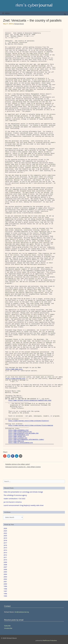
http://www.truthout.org (18, 438)
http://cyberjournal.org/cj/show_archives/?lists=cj (29, 421)
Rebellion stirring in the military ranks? (18, 464)
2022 (5, 533)
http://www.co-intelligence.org (21, 443)
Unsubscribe (8, 628)
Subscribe (7, 626)
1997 (5, 591)
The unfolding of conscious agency (15, 495)
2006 (5, 569)
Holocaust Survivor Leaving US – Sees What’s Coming (23, 467)
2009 (5, 562)
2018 (5, 540)
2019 (5, 538)
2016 (5, 545)
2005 (5, 572)
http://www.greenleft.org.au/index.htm (23, 433)
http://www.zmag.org (16, 441)
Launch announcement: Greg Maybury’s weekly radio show (24, 505)
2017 (5, 543)
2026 (5, 528)
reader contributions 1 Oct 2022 (14, 499)
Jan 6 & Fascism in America (13, 502)
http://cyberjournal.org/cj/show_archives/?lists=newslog (31, 425)
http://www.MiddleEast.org (19, 435)
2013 (5, 553)
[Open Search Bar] (65, 14)
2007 (5, 567)
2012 (5, 555)
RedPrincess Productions (50, 641)
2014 (5, 550)
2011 (5, 557)
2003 (5, 577)
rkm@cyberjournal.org (22, 612)
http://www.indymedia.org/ (19, 430)
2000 (5, 584)
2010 (5, 560)
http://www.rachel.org (17, 436)
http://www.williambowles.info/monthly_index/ (26, 439)
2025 (5, 531)
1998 (5, 589)
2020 (5, 536)
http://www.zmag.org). (15, 369)
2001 (5, 582)
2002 (5, 579)
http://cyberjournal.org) (16, 379)
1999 (5, 586)
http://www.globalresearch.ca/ (20, 432)
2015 (5, 548)
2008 (5, 565)
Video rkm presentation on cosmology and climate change (23, 492)
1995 (5, 596)
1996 (5, 594)
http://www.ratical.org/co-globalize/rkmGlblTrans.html (30, 400)
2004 (5, 574)
